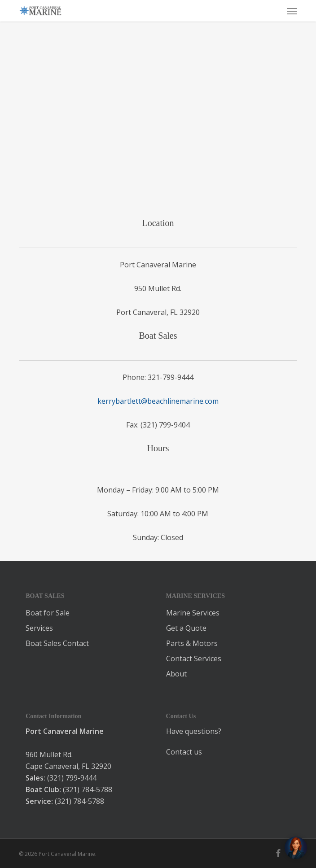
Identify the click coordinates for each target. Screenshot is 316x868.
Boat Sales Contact (57, 643)
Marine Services (193, 613)
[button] (292, 11)
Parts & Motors (192, 643)
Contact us (184, 752)
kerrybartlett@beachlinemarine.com (158, 401)
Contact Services (194, 659)
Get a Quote (186, 628)
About (176, 674)
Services (39, 628)
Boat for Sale (48, 613)
